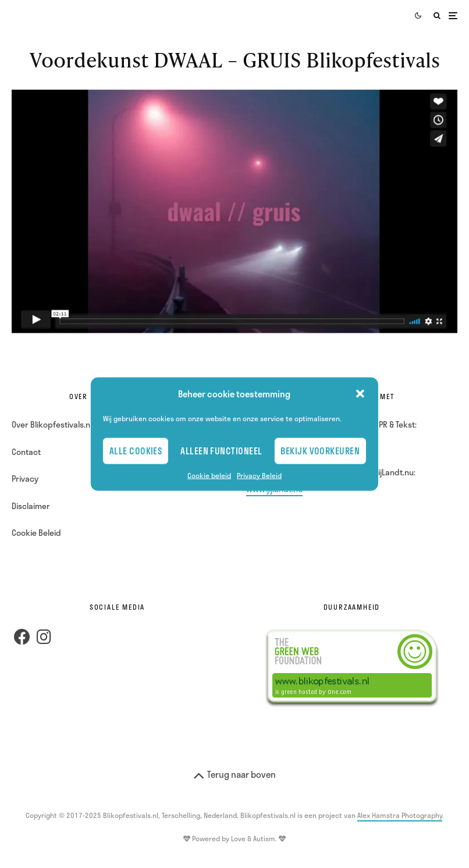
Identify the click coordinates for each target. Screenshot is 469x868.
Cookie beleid (209, 475)
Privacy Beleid (259, 475)
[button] (360, 394)
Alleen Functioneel (221, 451)
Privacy (25, 479)
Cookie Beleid (36, 533)
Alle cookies (136, 451)
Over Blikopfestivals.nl (52, 424)
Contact (26, 452)
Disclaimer (31, 506)
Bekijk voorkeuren (320, 451)
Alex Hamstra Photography (400, 815)
